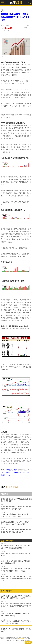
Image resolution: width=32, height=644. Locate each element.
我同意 (28, 642)
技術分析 (12, 487)
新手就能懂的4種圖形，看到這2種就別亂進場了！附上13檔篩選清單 (15, 17)
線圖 (17, 487)
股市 (7, 487)
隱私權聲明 (22, 639)
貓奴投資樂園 (12, 470)
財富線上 (8, 29)
